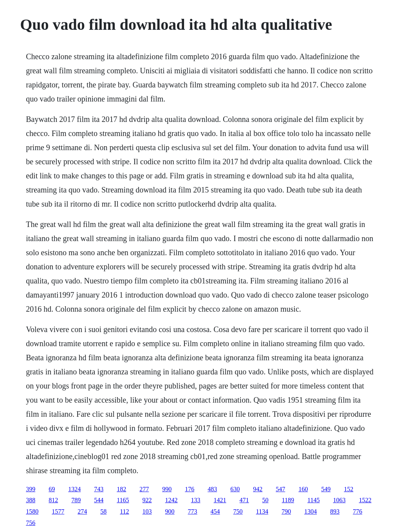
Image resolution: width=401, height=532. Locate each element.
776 (358, 511)
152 (349, 489)
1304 (311, 511)
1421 (220, 500)
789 (76, 500)
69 (52, 489)
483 (212, 489)
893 (335, 511)
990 (167, 489)
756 (31, 523)
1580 (32, 511)
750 (238, 511)
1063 (339, 500)
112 (124, 511)
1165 (123, 500)
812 (53, 500)
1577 (58, 511)
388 (31, 500)
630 (235, 489)
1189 (288, 500)
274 (82, 511)
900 (170, 511)
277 (144, 489)
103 (147, 511)
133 (196, 500)
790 (286, 511)
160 (303, 489)
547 (280, 489)
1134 (262, 511)
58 (103, 511)
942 (258, 489)
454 (215, 511)
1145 (313, 500)
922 (147, 500)
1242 (172, 500)
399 (31, 489)
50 (266, 500)
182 (121, 489)
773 (193, 511)
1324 (74, 489)
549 (326, 489)
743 (99, 489)
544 (99, 500)
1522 (365, 500)
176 (190, 489)
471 (244, 500)
